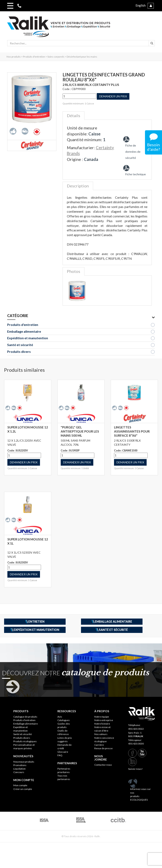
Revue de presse (103, 748)
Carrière (99, 745)
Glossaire (63, 752)
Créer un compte (23, 789)
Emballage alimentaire (24, 331)
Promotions (20, 765)
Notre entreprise (104, 720)
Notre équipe (102, 717)
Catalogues (64, 720)
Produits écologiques (25, 741)
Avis (60, 717)
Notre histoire (102, 724)
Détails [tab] (74, 115)
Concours (19, 772)
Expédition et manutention (28, 338)
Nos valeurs (101, 734)
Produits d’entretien (24, 720)
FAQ (60, 755)
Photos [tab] (74, 271)
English (141, 5)
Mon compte (20, 785)
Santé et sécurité (20, 345)
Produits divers (19, 351)
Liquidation (19, 769)
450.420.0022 (136, 729)
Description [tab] (78, 186)
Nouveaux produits (24, 762)
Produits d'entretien (23, 325)
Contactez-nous (103, 765)
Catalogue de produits (25, 717)
